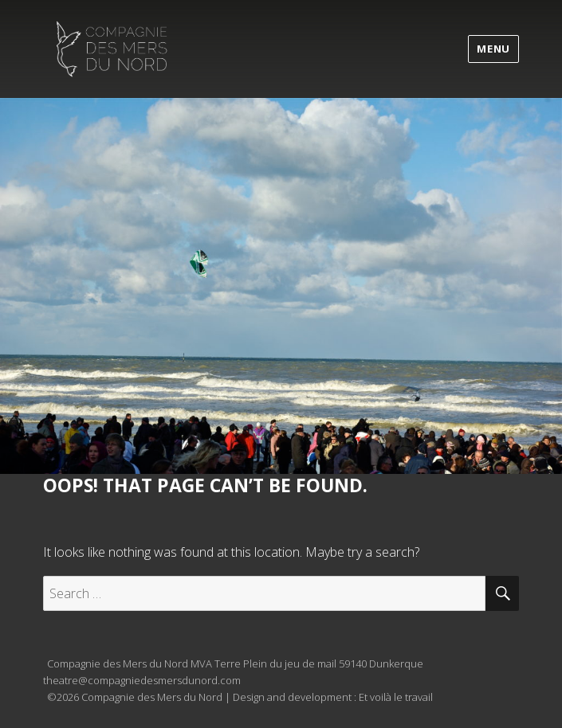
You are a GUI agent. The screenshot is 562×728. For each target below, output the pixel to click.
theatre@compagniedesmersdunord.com (142, 680)
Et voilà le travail (396, 697)
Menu (493, 49)
